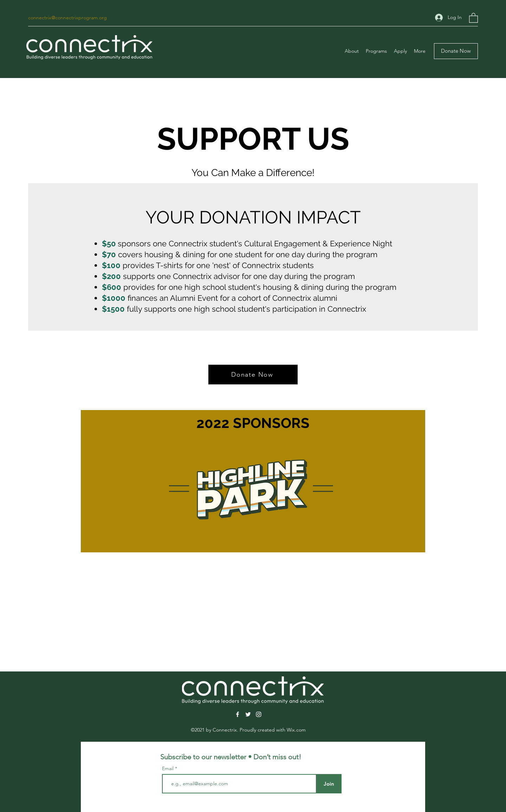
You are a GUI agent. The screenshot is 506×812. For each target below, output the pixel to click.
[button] (473, 18)
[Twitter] (248, 714)
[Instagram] (259, 714)
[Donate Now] (456, 51)
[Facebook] (238, 714)
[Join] (329, 784)
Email (168, 768)
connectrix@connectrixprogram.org (67, 18)
